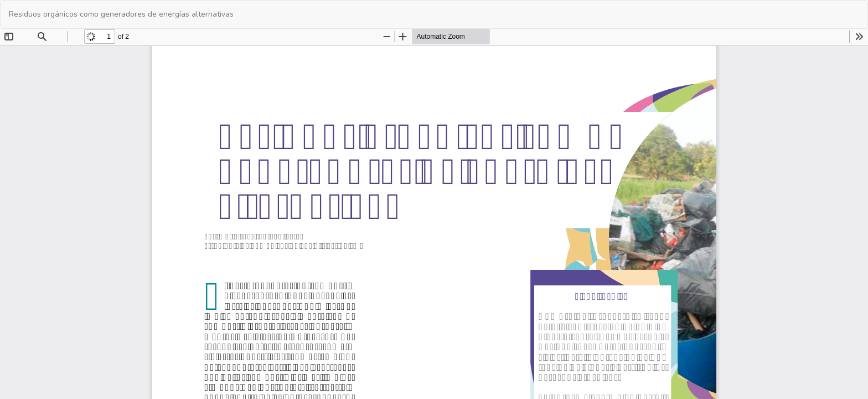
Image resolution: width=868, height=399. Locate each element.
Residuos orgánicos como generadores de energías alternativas (121, 14)
